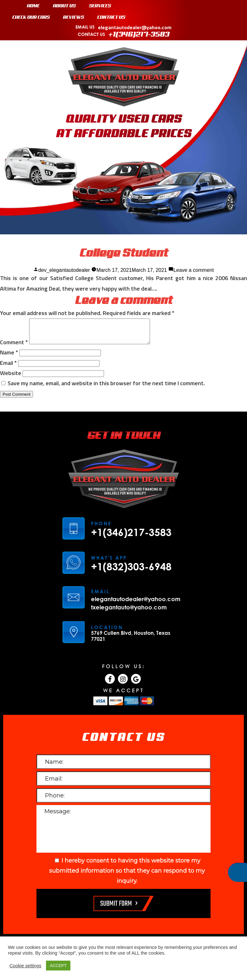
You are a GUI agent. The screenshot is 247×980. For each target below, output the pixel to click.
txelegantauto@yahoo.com (129, 612)
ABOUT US (64, 6)
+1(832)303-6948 (131, 571)
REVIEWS (74, 17)
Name (9, 357)
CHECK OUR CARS (31, 17)
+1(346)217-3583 (139, 35)
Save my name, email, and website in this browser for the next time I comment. (106, 388)
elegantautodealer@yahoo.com (135, 27)
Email (8, 368)
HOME (33, 6)
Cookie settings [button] (25, 966)
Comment (14, 347)
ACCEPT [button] (58, 966)
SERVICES (100, 6)
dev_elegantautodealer (64, 270)
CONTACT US (111, 17)
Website (11, 378)
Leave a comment (194, 270)
